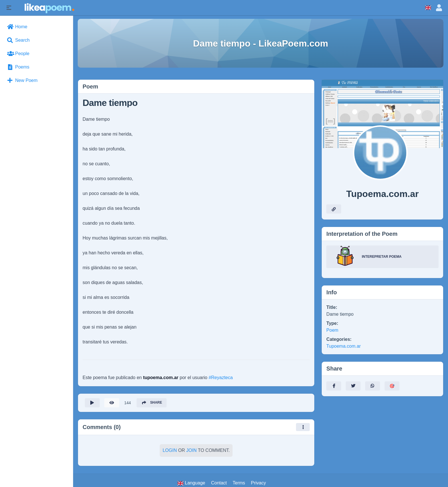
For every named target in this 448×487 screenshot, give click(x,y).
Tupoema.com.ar (343, 346)
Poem (332, 330)
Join (191, 450)
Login (170, 450)
